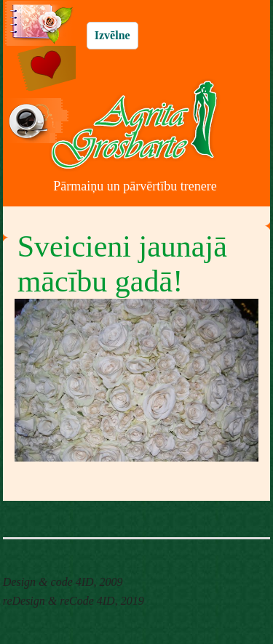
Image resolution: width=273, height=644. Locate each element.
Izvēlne (112, 35)
